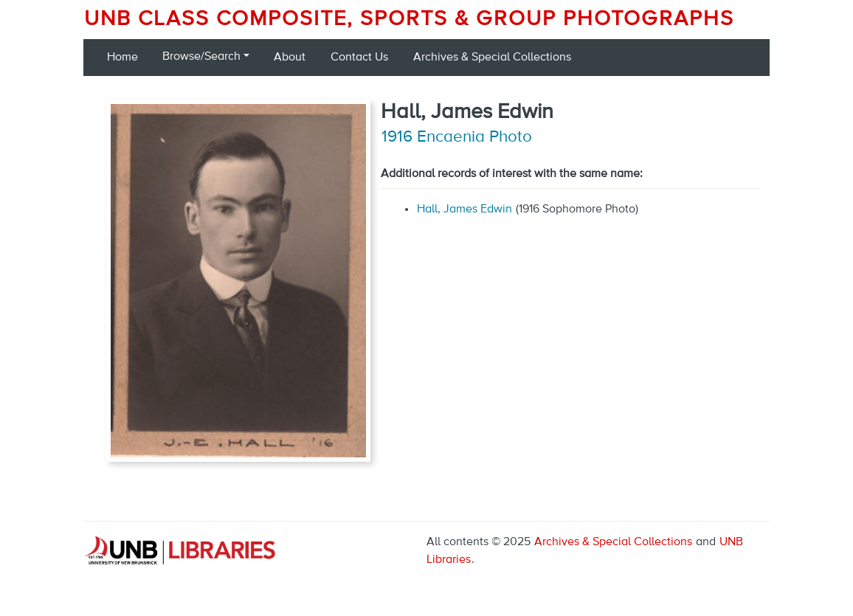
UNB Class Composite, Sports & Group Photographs (409, 19)
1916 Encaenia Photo (457, 137)
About (290, 58)
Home (122, 58)
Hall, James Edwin (465, 210)
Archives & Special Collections (492, 58)
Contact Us (359, 58)
